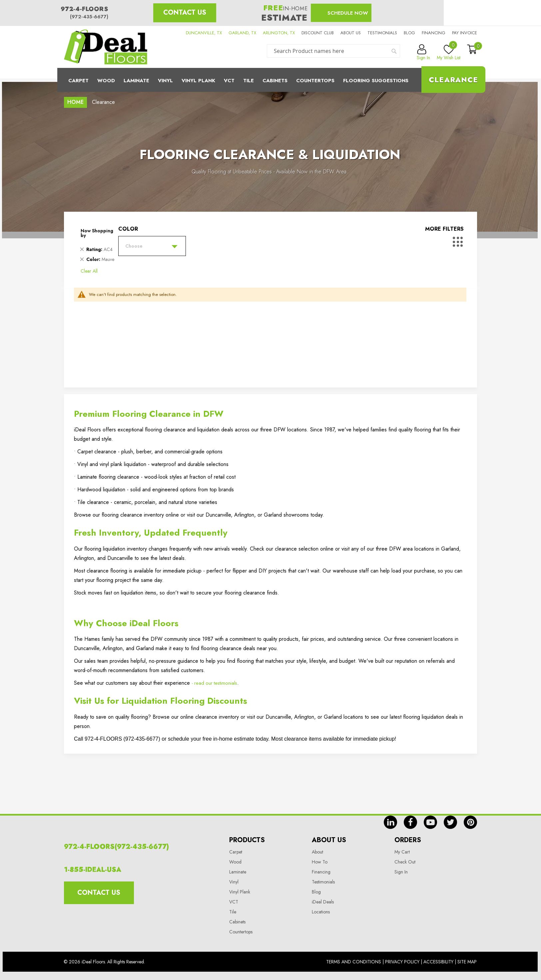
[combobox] (333, 51)
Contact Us (185, 12)
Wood (106, 81)
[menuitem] (270, 80)
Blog (409, 33)
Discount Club (318, 33)
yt (430, 822)
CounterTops (315, 81)
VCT (234, 902)
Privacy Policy (402, 962)
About (317, 852)
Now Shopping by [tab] (97, 233)
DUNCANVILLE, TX (204, 33)
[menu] (270, 80)
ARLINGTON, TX (279, 33)
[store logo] (106, 47)
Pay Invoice (465, 33)
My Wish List (449, 53)
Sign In (401, 872)
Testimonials (382, 33)
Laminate (136, 81)
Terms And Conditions (354, 962)
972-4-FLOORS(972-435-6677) (116, 847)
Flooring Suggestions (376, 81)
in (390, 822)
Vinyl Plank (198, 81)
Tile (249, 81)
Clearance (453, 80)
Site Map (467, 962)
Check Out (405, 862)
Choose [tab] (134, 246)
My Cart (402, 852)
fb (410, 822)
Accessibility (438, 962)
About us (351, 33)
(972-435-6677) (89, 17)
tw (450, 822)
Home (75, 102)
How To (320, 862)
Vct (229, 81)
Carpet (78, 81)
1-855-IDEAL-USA (93, 870)
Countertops (241, 932)
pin (470, 822)
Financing (434, 33)
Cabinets (275, 81)
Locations (321, 912)
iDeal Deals (323, 902)
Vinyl (165, 81)
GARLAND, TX (242, 33)
